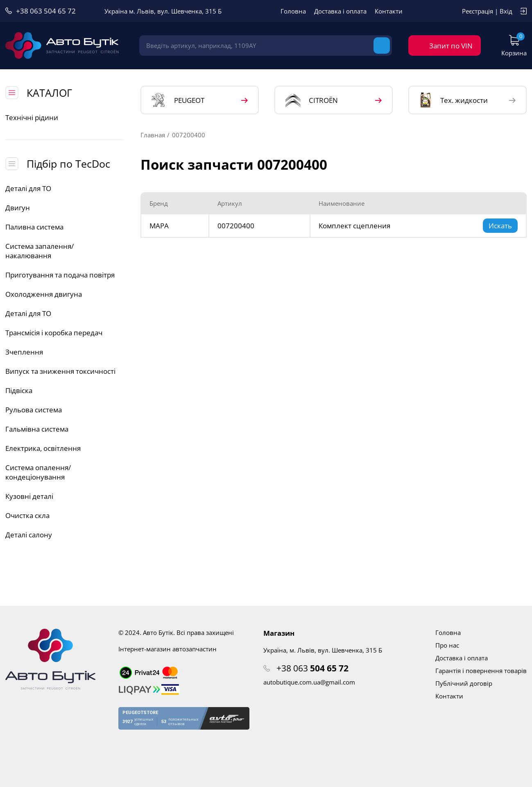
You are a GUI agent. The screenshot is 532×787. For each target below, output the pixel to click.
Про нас (447, 645)
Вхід (506, 11)
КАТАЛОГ (49, 93)
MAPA (159, 226)
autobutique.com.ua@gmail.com (309, 682)
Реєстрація (478, 11)
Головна (293, 11)
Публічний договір (464, 683)
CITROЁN (312, 100)
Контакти (389, 11)
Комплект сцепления (354, 226)
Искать (500, 226)
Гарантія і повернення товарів (481, 671)
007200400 (236, 226)
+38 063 (312, 668)
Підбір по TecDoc (68, 164)
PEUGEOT (178, 100)
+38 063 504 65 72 (46, 11)
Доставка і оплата (340, 11)
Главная (153, 135)
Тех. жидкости (454, 100)
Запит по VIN (451, 46)
